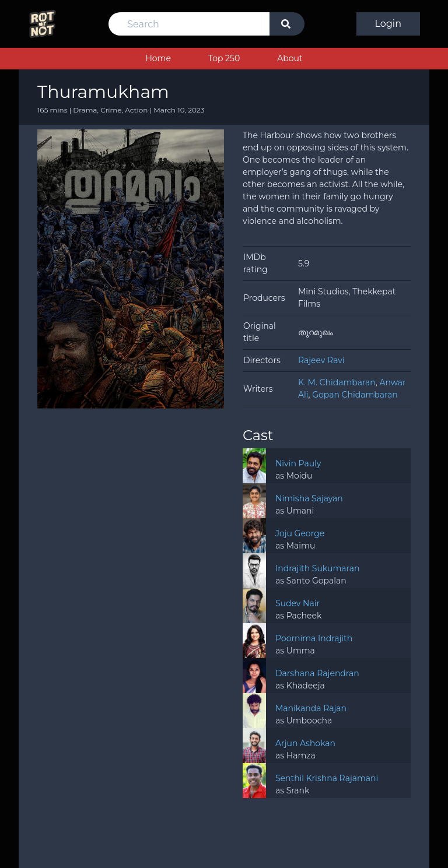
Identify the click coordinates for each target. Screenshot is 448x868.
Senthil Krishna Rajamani (327, 778)
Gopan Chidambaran (355, 395)
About (290, 58)
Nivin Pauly (298, 463)
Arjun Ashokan (305, 743)
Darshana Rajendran (317, 673)
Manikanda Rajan (311, 708)
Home (158, 58)
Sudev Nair (297, 603)
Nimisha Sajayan (309, 498)
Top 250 (224, 58)
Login (388, 24)
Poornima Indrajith (314, 638)
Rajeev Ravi (321, 360)
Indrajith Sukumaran (317, 568)
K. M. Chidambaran (337, 382)
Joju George (300, 533)
